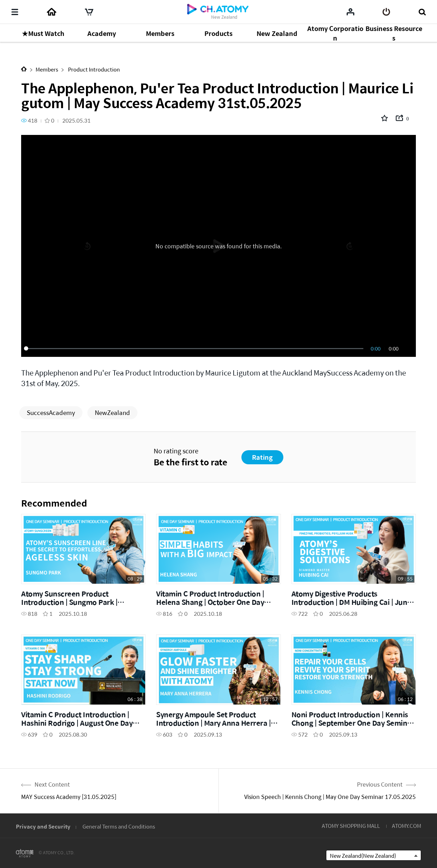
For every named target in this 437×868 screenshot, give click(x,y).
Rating (262, 457)
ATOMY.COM (407, 826)
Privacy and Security (43, 826)
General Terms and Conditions (119, 826)
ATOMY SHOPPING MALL (351, 826)
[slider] (195, 348)
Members (47, 69)
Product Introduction (93, 69)
